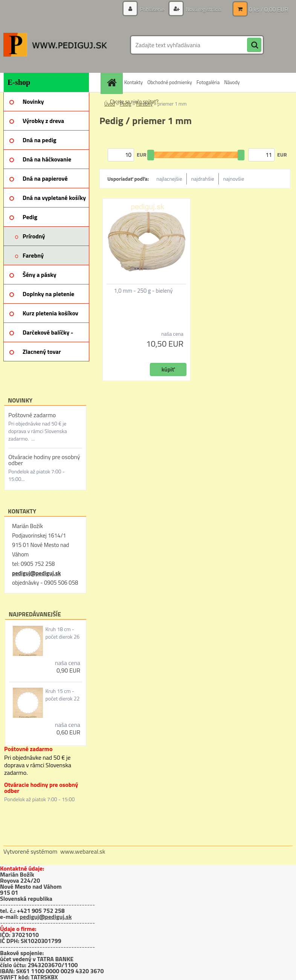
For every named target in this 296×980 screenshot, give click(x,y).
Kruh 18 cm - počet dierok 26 (62, 633)
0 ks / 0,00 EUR (269, 9)
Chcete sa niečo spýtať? (134, 101)
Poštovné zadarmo (32, 415)
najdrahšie (203, 179)
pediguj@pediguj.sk (36, 573)
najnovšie (234, 179)
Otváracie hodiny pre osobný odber (44, 460)
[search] (254, 45)
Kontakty (134, 82)
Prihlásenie (152, 9)
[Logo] (55, 45)
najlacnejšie (169, 179)
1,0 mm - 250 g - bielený (143, 291)
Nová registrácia (203, 9)
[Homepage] (113, 82)
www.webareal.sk (83, 851)
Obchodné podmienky (170, 82)
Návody (232, 82)
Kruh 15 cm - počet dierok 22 (62, 695)
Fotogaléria (208, 82)
